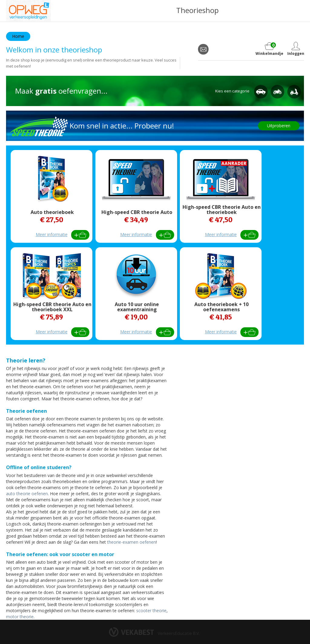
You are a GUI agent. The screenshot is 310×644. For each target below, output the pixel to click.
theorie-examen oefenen (131, 542)
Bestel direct (80, 235)
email (203, 49)
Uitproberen (279, 126)
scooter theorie (151, 611)
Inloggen (296, 53)
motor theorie (20, 617)
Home (18, 36)
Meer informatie (52, 234)
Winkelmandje (269, 49)
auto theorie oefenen (27, 494)
